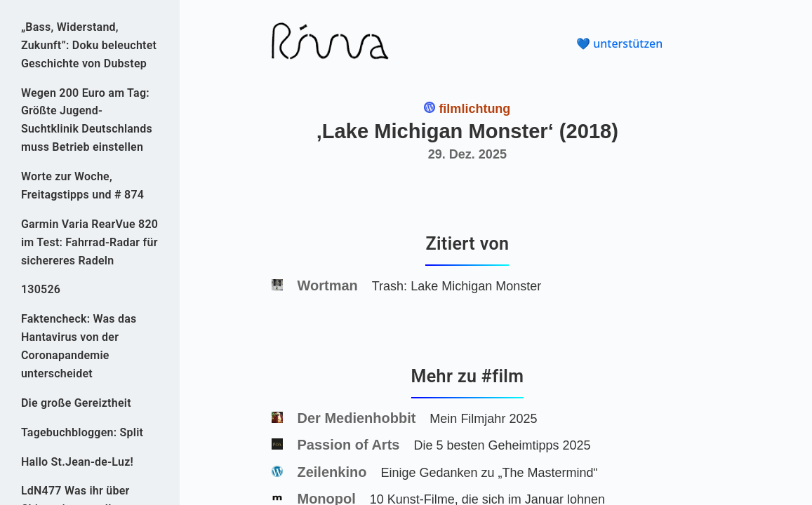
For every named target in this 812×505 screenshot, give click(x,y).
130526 (41, 289)
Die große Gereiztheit (76, 403)
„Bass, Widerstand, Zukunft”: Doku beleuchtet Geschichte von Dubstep (89, 45)
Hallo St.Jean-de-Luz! (77, 462)
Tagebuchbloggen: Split (82, 432)
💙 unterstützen (619, 43)
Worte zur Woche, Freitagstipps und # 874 (82, 186)
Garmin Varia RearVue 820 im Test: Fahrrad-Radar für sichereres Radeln (89, 242)
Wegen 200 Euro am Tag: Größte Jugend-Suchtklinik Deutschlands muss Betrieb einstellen (87, 120)
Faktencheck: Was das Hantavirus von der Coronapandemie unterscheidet (79, 346)
